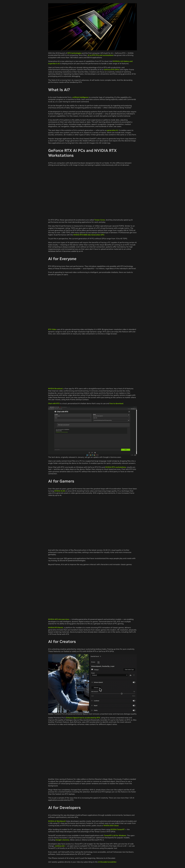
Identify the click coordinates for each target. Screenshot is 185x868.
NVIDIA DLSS (60, 491)
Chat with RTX (54, 403)
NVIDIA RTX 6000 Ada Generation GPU (89, 235)
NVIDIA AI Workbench (57, 821)
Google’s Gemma (62, 840)
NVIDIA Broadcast (55, 389)
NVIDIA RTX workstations (116, 467)
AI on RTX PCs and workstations (101, 55)
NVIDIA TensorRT (118, 829)
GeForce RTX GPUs (112, 70)
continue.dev (60, 846)
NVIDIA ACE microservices (59, 619)
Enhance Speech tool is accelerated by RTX (83, 718)
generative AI (112, 130)
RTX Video (52, 329)
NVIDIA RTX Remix (56, 628)
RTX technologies (74, 53)
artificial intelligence (80, 97)
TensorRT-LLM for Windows (115, 835)
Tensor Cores (100, 220)
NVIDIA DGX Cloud (111, 825)
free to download (116, 403)
